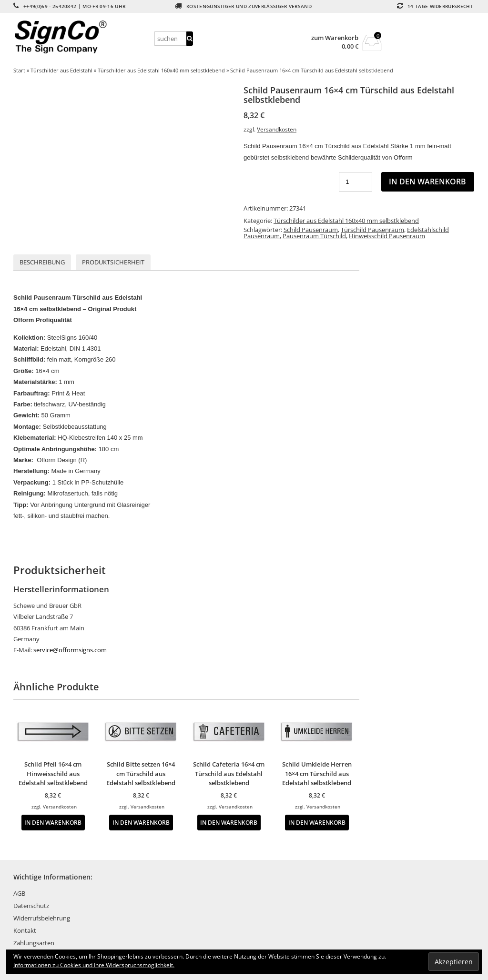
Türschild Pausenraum (372, 230)
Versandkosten (277, 129)
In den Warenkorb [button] (53, 822)
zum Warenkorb (335, 38)
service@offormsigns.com (70, 650)
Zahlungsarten (34, 943)
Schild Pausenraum (311, 230)
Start (19, 70)
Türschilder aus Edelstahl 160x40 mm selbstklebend (161, 70)
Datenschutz (31, 906)
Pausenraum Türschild (314, 236)
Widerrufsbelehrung (42, 918)
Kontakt (25, 930)
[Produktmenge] (356, 182)
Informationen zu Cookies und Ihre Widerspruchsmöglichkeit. (94, 965)
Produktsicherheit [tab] (113, 262)
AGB (19, 893)
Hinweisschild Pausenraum (387, 236)
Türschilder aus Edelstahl (61, 70)
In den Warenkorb (427, 182)
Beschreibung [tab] (42, 262)
